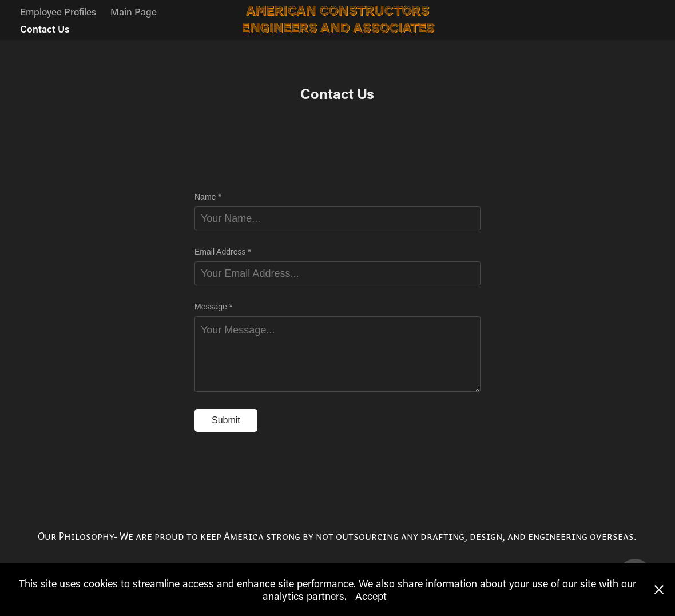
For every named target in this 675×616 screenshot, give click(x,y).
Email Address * (223, 252)
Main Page (134, 11)
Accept (371, 596)
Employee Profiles (58, 11)
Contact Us (45, 29)
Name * (208, 197)
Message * (213, 307)
